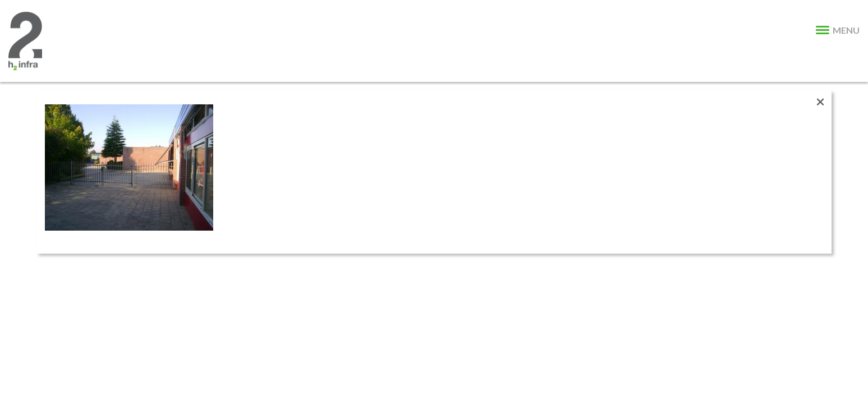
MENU (838, 30)
